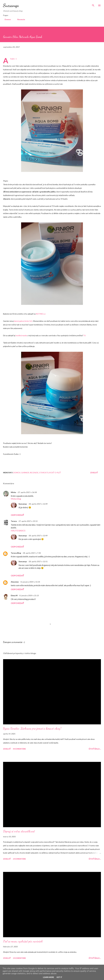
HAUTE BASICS (18, 531)
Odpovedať (17, 515)
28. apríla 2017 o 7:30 (32, 553)
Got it (59, 977)
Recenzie (20, 19)
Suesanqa (11, 5)
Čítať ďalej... (95, 749)
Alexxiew (15, 582)
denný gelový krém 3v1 (23, 321)
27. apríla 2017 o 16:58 (27, 492)
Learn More (48, 977)
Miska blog (16, 499)
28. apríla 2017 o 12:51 (38, 561)
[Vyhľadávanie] (93, 5)
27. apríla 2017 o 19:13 (28, 521)
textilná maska (21, 335)
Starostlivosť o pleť (50, 473)
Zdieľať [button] (94, 473)
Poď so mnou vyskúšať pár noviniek (23, 941)
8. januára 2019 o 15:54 (30, 582)
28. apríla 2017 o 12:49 (38, 504)
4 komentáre (19, 749)
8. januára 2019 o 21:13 (29, 595)
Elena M (14, 595)
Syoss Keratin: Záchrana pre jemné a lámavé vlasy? (32, 728)
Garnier (25, 473)
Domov (6, 19)
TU (84, 335)
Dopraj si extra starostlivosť (19, 831)
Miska (13, 492)
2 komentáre (19, 859)
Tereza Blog (16, 553)
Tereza (14, 521)
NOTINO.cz (41, 314)
